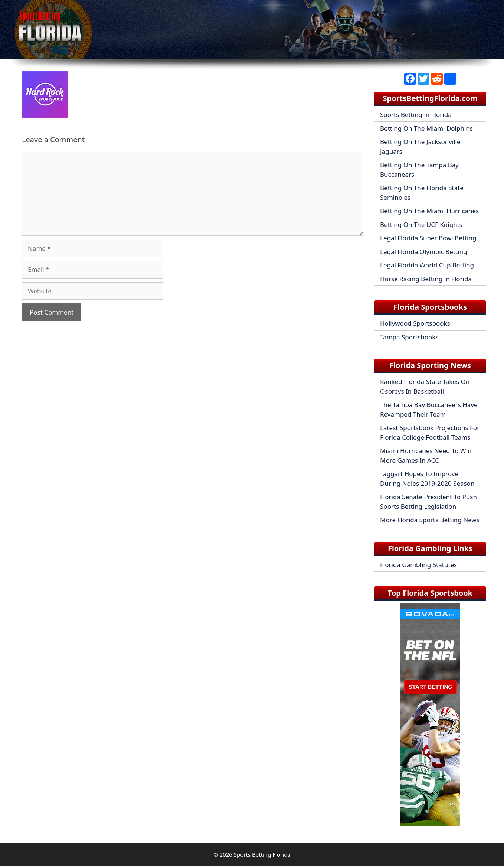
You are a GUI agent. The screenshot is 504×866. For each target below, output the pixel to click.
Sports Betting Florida (262, 854)
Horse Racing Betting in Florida (426, 279)
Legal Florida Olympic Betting (424, 252)
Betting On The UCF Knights (421, 224)
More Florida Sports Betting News (430, 520)
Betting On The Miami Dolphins (426, 128)
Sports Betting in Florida (416, 115)
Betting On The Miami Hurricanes (429, 211)
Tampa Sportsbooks (409, 337)
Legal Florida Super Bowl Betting (428, 238)
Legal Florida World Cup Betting (427, 265)
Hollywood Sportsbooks (415, 323)
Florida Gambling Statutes (418, 565)
